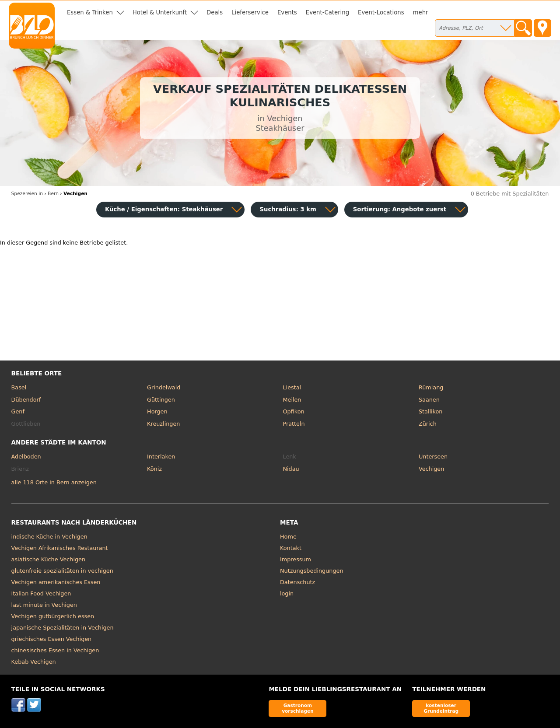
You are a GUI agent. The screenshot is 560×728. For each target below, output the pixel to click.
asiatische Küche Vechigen (48, 559)
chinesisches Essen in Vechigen (55, 650)
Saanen (429, 400)
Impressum (296, 559)
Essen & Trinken (90, 12)
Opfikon (294, 411)
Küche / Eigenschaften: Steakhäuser (164, 209)
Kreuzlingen (163, 424)
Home (288, 537)
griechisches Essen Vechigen (52, 639)
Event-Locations (381, 12)
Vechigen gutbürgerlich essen (53, 616)
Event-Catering (327, 12)
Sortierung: (400, 209)
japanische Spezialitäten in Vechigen (63, 628)
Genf (18, 411)
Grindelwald (164, 387)
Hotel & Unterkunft (160, 12)
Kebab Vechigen (34, 662)
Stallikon (430, 411)
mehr (421, 12)
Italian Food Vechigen (41, 593)
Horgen (157, 411)
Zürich (428, 424)
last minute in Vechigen (44, 605)
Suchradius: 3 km (288, 209)
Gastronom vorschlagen (298, 708)
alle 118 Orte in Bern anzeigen (54, 482)
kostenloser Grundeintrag (441, 708)
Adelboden (26, 457)
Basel (19, 387)
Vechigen (431, 469)
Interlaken (161, 457)
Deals (215, 12)
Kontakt (291, 548)
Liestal (292, 387)
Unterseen (433, 457)
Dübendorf (26, 400)
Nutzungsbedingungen (312, 571)
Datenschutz (297, 582)
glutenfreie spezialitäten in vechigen (62, 571)
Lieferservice (250, 12)
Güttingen (161, 400)
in (27, 194)
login (287, 593)
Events (287, 12)
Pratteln (294, 424)
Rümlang (431, 387)
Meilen (292, 400)
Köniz (154, 469)
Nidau (291, 469)
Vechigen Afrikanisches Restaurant (60, 548)
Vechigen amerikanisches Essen (56, 582)
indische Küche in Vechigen (49, 537)
